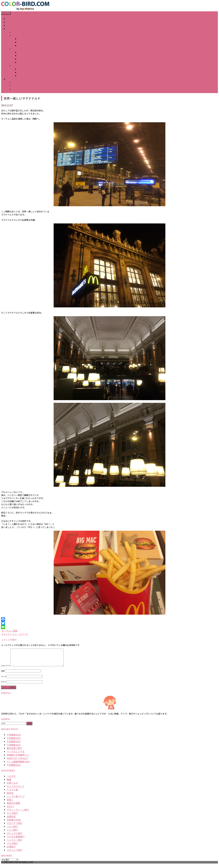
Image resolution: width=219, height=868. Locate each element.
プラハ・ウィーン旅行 (18, 813)
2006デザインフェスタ (29, 72)
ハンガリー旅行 (15, 843)
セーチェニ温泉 (9, 631)
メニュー (6, 13)
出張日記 (11, 820)
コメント (6, 669)
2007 (15, 49)
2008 (15, 35)
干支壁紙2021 (14, 748)
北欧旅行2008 (14, 823)
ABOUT (11, 22)
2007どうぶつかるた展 (29, 56)
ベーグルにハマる (16, 755)
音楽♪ (10, 803)
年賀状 (16, 32)
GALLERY (11, 29)
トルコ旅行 (12, 833)
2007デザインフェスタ (29, 59)
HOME (10, 19)
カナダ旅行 (12, 816)
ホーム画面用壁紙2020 (18, 765)
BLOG (10, 25)
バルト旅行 (12, 830)
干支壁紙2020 (14, 768)
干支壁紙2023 (14, 741)
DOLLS (10, 810)
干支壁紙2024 (14, 738)
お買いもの (12, 786)
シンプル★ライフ (16, 800)
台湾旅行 (11, 850)
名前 (3, 674)
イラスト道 (12, 793)
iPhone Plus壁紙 (21, 89)
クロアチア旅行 (15, 826)
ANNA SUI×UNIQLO (17, 762)
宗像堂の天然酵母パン (18, 758)
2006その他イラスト (28, 76)
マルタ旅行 (12, 847)
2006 (15, 66)
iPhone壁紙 (18, 82)
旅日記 (10, 796)
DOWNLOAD (13, 79)
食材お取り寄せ (15, 751)
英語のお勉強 (13, 806)
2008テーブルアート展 (29, 42)
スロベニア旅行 (15, 853)
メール (4, 680)
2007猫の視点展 (26, 62)
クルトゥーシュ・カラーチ (15, 634)
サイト (4, 685)
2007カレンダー (26, 52)
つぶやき (11, 779)
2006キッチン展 (26, 69)
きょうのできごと (16, 790)
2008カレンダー (26, 39)
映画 (9, 783)
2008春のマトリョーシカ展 (32, 45)
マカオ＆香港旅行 (16, 840)
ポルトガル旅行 (15, 837)
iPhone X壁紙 (19, 86)
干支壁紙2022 (14, 745)
